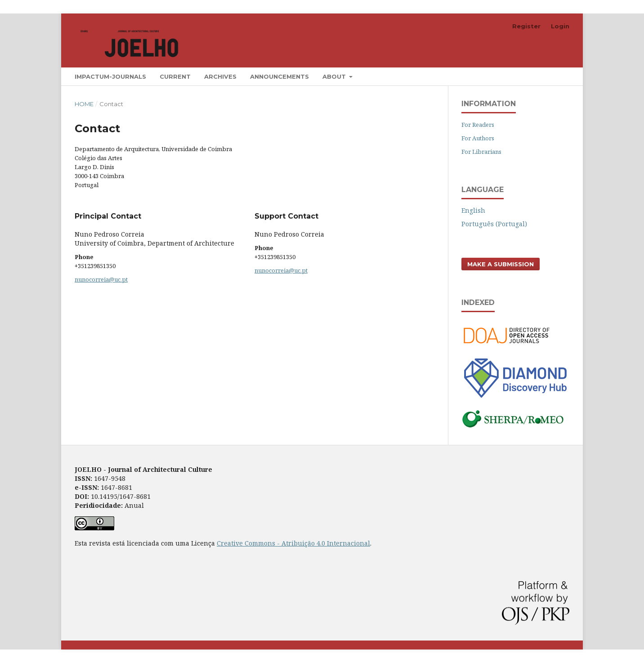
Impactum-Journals (110, 76)
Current (175, 76)
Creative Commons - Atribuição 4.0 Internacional (293, 543)
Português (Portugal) (494, 224)
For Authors (478, 138)
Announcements (280, 76)
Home (84, 104)
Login (560, 26)
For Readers (478, 125)
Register (526, 26)
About (335, 76)
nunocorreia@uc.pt (101, 279)
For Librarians (481, 152)
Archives (220, 76)
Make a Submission (501, 264)
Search (548, 76)
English (473, 210)
